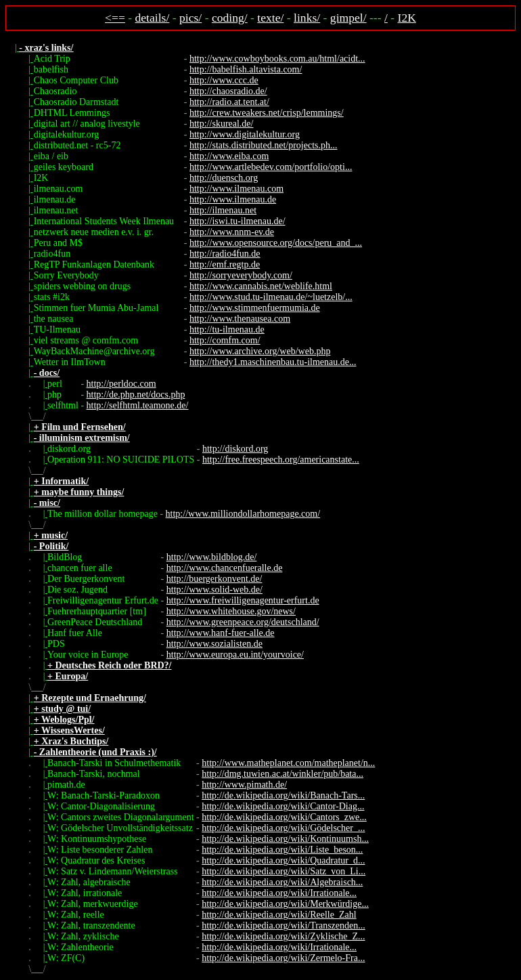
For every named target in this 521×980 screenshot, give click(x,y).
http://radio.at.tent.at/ (229, 102)
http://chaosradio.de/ (228, 91)
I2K (407, 18)
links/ (307, 18)
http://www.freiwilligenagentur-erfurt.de (243, 600)
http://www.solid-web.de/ (214, 590)
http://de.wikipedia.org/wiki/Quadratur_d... (283, 860)
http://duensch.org (224, 178)
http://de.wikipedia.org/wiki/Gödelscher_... (283, 828)
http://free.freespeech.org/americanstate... (281, 460)
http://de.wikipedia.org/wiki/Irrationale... (279, 893)
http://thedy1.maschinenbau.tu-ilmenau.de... (273, 362)
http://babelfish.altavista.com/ (246, 69)
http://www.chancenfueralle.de (225, 568)
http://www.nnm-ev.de (232, 232)
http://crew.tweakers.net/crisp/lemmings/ (267, 113)
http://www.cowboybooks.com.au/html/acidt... (277, 59)
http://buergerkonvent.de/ (214, 579)
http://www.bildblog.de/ (212, 557)
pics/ (190, 18)
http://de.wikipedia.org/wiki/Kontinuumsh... (285, 839)
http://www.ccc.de (224, 80)
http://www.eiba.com (229, 156)
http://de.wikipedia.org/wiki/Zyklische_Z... (283, 936)
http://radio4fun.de (225, 254)
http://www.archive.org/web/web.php (260, 351)
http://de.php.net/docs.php (136, 395)
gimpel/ (348, 18)
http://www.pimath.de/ (244, 785)
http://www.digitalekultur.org (245, 134)
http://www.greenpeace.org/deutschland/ (243, 622)
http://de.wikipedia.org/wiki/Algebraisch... (282, 882)
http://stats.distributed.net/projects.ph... (264, 145)
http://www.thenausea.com (240, 319)
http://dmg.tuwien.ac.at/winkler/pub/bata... (282, 774)
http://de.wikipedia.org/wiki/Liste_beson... (282, 850)
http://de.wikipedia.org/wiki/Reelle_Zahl (279, 915)
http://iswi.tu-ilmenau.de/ (237, 221)
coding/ (230, 18)
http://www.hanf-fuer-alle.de (221, 633)
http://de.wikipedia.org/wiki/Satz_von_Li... (284, 871)
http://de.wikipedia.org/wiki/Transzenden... (283, 925)
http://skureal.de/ (221, 124)
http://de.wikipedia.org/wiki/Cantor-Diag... (283, 806)
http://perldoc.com (121, 384)
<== (115, 18)
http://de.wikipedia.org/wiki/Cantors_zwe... (284, 817)
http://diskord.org (235, 449)
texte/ (270, 18)
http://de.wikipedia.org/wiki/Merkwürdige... (285, 904)
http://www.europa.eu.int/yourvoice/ (235, 655)
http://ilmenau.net (223, 210)
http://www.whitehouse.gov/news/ (231, 611)
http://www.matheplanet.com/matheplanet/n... (288, 763)
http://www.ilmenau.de (233, 199)
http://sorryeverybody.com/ (241, 275)
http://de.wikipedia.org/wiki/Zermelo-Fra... (283, 958)
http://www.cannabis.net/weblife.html (261, 286)
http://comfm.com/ (225, 340)
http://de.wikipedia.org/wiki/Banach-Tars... (283, 795)
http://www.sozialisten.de (214, 644)
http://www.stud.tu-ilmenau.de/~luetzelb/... (271, 297)
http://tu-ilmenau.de (227, 329)
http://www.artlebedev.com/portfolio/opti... (271, 167)
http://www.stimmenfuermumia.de (255, 308)
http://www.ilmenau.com (236, 189)
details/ (153, 18)
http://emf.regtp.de (225, 264)
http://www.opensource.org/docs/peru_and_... (276, 243)
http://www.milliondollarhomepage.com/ (243, 514)
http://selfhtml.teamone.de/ (138, 405)
